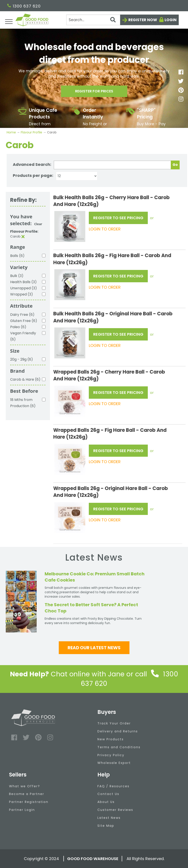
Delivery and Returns (118, 731)
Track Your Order (114, 723)
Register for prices (94, 92)
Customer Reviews (115, 810)
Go (175, 165)
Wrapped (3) (22, 294)
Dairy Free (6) (22, 315)
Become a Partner (27, 794)
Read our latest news (94, 648)
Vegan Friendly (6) (23, 336)
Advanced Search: (32, 164)
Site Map (106, 826)
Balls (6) (17, 256)
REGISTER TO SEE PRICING (118, 218)
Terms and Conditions (119, 747)
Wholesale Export (114, 763)
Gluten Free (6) (24, 321)
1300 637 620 (24, 6)
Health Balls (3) (23, 282)
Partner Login (22, 810)
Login (171, 20)
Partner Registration (29, 802)
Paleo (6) (18, 327)
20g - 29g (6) (22, 359)
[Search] (93, 20)
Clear (38, 224)
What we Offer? (25, 786)
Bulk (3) (17, 276)
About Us (106, 802)
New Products (111, 739)
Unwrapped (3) (24, 288)
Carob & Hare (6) (25, 379)
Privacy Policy (111, 755)
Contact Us (108, 794)
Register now (143, 20)
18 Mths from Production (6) (23, 403)
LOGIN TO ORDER (105, 229)
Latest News (109, 818)
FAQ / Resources (113, 786)
